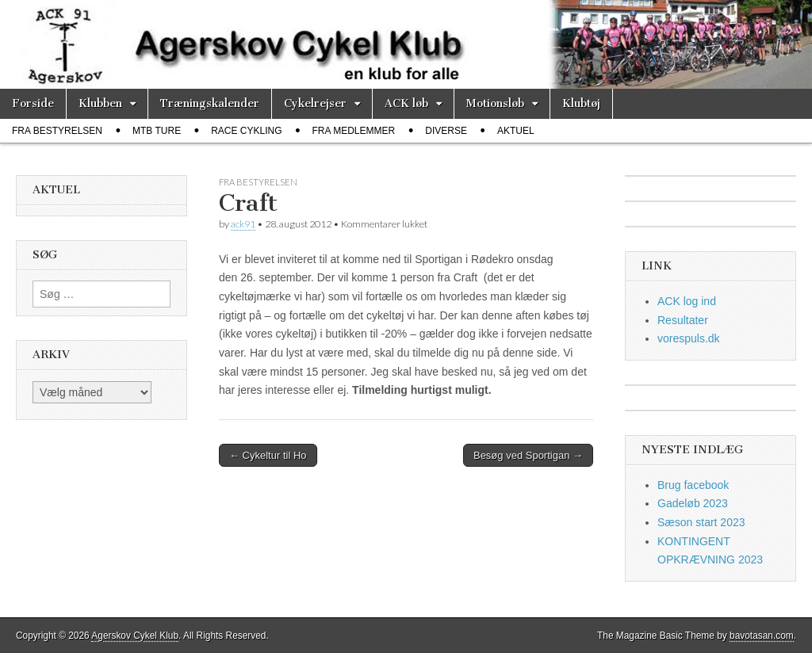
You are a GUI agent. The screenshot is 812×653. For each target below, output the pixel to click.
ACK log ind (687, 301)
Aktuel (516, 131)
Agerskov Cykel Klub (135, 636)
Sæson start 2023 (701, 522)
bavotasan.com (762, 636)
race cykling (246, 131)
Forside (33, 103)
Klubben (100, 103)
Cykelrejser (315, 103)
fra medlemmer (354, 131)
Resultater (683, 320)
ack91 (243, 224)
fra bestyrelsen (57, 131)
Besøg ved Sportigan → (528, 455)
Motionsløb (495, 103)
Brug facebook (693, 485)
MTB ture (157, 131)
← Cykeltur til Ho (268, 455)
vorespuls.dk (689, 338)
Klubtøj (581, 103)
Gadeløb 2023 (693, 503)
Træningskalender (210, 103)
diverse (446, 131)
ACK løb (406, 103)
